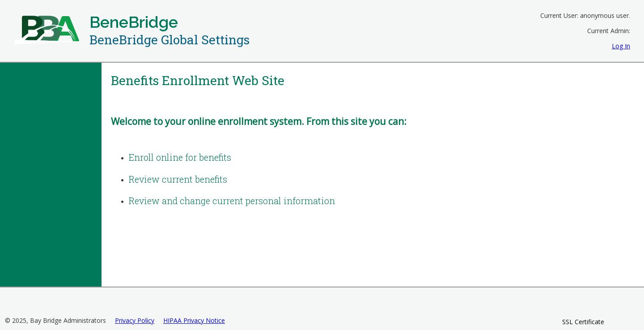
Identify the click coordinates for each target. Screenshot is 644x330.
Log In (621, 46)
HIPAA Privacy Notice (194, 320)
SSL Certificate (583, 322)
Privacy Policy (135, 320)
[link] (583, 306)
